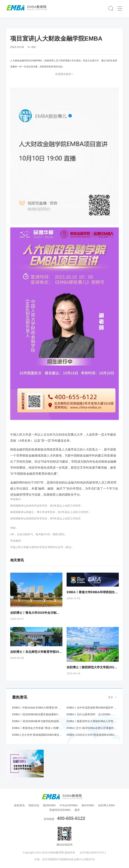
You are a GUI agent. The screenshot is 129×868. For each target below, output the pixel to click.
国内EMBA (49, 805)
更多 (111, 697)
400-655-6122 (71, 818)
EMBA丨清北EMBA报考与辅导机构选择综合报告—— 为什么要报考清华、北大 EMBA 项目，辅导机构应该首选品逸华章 (37, 721)
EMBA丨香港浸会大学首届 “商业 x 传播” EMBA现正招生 (37, 728)
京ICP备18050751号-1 (93, 853)
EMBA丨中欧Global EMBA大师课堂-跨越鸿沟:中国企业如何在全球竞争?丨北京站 (37, 708)
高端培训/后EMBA (60, 810)
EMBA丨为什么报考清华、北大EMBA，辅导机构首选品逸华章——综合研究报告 (92, 714)
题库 (77, 810)
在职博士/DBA (106, 805)
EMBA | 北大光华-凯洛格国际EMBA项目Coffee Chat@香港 (37, 735)
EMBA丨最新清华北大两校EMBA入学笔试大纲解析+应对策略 (92, 721)
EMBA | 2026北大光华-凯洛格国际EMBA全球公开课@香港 (92, 735)
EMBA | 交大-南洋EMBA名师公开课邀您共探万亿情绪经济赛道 (92, 728)
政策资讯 (19, 805)
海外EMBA (88, 805)
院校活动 (34, 805)
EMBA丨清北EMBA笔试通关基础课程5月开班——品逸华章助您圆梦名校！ (37, 714)
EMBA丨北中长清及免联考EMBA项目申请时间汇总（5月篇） (92, 708)
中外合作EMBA (69, 805)
